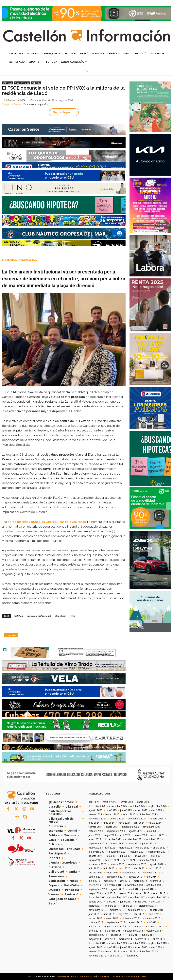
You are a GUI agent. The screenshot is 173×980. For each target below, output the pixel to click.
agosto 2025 (95, 810)
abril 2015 (125, 927)
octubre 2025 (138, 806)
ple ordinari (60, 616)
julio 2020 (94, 868)
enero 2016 (112, 918)
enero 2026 (143, 802)
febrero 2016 (95, 918)
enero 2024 (112, 827)
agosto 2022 (117, 844)
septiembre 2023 (116, 831)
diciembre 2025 (97, 806)
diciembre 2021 (97, 852)
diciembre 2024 (147, 814)
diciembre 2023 (130, 827)
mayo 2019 (110, 881)
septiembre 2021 (157, 852)
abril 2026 (94, 802)
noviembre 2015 (151, 918)
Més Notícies (22, 83)
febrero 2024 (95, 827)
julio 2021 (111, 856)
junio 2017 (126, 902)
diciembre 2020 (147, 860)
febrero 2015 (157, 927)
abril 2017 (156, 902)
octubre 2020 (117, 864)
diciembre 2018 (113, 885)
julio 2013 (111, 947)
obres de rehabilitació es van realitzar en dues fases (47, 522)
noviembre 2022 (134, 839)
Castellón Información (19, 260)
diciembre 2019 (130, 873)
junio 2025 (126, 810)
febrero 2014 (142, 939)
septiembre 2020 (137, 864)
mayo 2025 (141, 810)
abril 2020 (139, 868)
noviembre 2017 (118, 898)
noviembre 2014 (134, 931)
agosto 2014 (117, 935)
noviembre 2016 (97, 910)
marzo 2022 (125, 848)
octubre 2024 (117, 819)
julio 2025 (111, 810)
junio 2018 (148, 889)
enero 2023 (95, 839)
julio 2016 (94, 914)
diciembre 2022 (113, 839)
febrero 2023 (157, 835)
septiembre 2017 (157, 898)
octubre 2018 (154, 885)
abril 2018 (110, 893)
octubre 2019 (96, 877)
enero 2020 (112, 873)
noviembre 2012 (97, 956)
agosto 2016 (157, 910)
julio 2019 (151, 877)
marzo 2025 (95, 814)
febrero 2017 (112, 906)
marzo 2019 (140, 881)
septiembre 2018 (98, 889)
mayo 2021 (141, 856)
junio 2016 (109, 914)
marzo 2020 (155, 868)
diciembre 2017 (97, 898)
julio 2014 (133, 935)
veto (72, 616)
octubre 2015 (96, 922)
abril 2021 (156, 856)
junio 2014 (148, 935)
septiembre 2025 (157, 806)
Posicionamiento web (134, 976)
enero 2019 (95, 885)
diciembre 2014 (113, 931)
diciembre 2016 (147, 906)
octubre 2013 (138, 943)
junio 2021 (126, 856)
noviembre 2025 (118, 806)
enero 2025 (129, 814)
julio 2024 (94, 823)
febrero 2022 (142, 848)
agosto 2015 (135, 922)
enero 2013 (129, 952)
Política (36, 83)
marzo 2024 (155, 823)
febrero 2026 (127, 802)
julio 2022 (133, 844)
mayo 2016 (124, 914)
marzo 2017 (95, 906)
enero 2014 (159, 939)
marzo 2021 (95, 860)
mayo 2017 (141, 902)
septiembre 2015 (116, 922)
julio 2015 (151, 922)
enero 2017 (129, 906)
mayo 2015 (110, 927)
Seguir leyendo (64, 112)
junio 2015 (94, 927)
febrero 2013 (112, 952)
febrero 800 (132, 956)
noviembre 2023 (151, 827)
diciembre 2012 (147, 952)
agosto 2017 (95, 902)
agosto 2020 (157, 864)
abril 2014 (110, 939)
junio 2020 (109, 868)
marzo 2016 (155, 914)
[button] (87, 71)
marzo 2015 (140, 927)
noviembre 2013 (118, 943)
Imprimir (11, 635)
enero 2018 (159, 893)
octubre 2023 (96, 831)
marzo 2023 (140, 835)
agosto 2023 (135, 831)
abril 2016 (139, 914)
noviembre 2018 (134, 885)
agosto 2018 (117, 889)
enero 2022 (159, 848)
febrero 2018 (142, 893)
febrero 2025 (112, 814)
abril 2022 (110, 848)
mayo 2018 (95, 893)
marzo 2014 (125, 939)
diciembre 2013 (97, 943)
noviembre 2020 (97, 864)
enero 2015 (95, 931)
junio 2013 (126, 947)
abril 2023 (125, 835)
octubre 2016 (117, 910)
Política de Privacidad (83, 976)
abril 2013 (156, 947)
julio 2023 (151, 831)
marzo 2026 (109, 802)
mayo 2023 (110, 835)
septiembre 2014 (98, 935)
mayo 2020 (124, 868)
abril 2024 (139, 823)
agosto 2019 (135, 877)
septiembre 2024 (137, 819)
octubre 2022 (154, 839)
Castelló (8, 83)
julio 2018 (133, 889)
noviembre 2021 (118, 852)
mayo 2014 (95, 939)
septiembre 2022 (98, 844)
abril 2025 (156, 810)
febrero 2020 (95, 873)
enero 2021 (129, 860)
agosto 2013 (95, 947)
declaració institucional (39, 616)
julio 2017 (111, 902)
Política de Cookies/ (109, 976)
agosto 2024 (157, 819)
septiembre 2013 (157, 943)
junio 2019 (94, 881)
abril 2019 (125, 881)
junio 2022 (148, 844)
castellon (18, 616)
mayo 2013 (141, 947)
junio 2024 (109, 823)
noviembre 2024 (97, 819)
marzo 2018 (125, 893)
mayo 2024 (124, 823)
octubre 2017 (138, 898)
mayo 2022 (95, 848)
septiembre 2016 (137, 910)
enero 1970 (116, 956)
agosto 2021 (95, 856)
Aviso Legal (63, 976)
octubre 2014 (154, 931)
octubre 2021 (138, 852)
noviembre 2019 (151, 873)
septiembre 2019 (116, 877)
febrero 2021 (112, 860)
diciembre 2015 (130, 918)
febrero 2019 (157, 881)
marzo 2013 (95, 952)
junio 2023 (94, 835)
